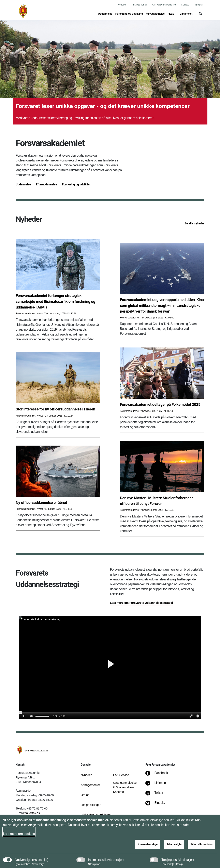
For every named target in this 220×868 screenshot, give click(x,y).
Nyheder (122, 5)
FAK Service (121, 775)
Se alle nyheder (194, 223)
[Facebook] (159, 775)
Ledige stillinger (90, 805)
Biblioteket (186, 14)
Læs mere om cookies (19, 834)
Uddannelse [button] (105, 13)
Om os (85, 795)
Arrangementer (139, 5)
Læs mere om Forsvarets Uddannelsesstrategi (142, 603)
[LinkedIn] (158, 785)
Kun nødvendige (148, 844)
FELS (171, 14)
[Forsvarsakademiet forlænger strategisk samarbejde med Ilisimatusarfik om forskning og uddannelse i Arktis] (58, 301)
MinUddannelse (155, 14)
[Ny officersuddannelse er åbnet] (58, 503)
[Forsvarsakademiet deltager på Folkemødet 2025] (162, 405)
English (199, 5)
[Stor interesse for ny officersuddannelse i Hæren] (58, 409)
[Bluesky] (158, 805)
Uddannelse (23, 184)
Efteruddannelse (46, 184)
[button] (200, 16)
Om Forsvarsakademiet (164, 5)
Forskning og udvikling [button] (129, 13)
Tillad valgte (174, 844)
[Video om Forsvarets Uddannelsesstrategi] (110, 668)
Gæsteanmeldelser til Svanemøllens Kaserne (125, 787)
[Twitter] (157, 795)
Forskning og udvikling (77, 184)
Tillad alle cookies (201, 844)
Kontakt (185, 5)
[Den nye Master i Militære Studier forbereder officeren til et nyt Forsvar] (162, 501)
